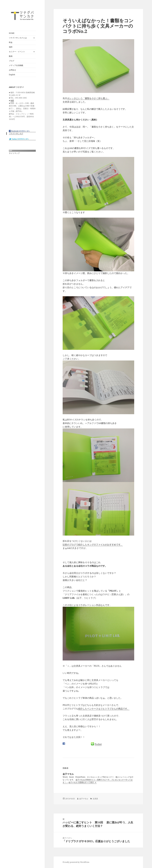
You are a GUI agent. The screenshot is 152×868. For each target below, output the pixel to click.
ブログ (12, 61)
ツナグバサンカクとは (18, 38)
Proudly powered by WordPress (76, 862)
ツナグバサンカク (16, 134)
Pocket (98, 744)
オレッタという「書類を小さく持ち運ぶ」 (88, 98)
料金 (11, 42)
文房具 (95, 799)
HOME (12, 33)
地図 (12, 101)
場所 (11, 47)
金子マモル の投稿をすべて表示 (81, 782)
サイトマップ (14, 153)
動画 (11, 56)
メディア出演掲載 (16, 65)
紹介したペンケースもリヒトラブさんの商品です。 (104, 709)
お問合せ (12, 70)
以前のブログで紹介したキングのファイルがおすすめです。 (93, 544)
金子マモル (84, 799)
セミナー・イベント (17, 52)
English (12, 75)
